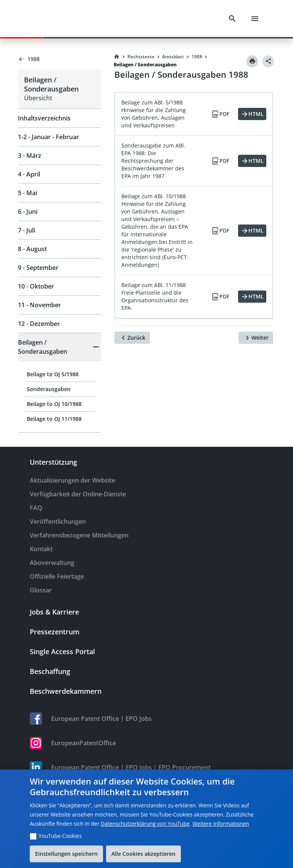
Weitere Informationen (221, 824)
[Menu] (255, 19)
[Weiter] (256, 338)
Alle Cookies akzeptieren (143, 854)
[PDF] (220, 114)
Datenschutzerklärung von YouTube (145, 824)
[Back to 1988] (60, 59)
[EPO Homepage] (48, 18)
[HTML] (252, 114)
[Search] (232, 19)
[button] (60, 347)
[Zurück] (132, 338)
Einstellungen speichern (66, 854)
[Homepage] (117, 57)
